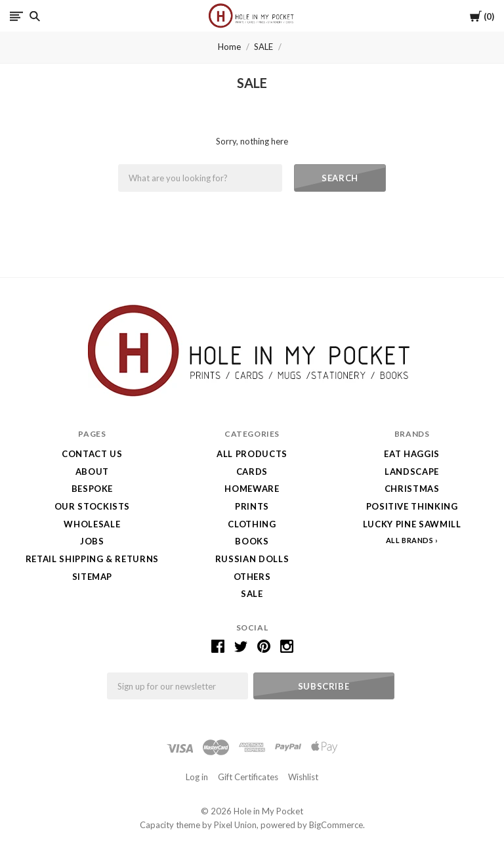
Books (252, 541)
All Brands (410, 540)
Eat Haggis (412, 454)
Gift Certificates (248, 777)
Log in (197, 777)
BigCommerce (336, 825)
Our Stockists (92, 506)
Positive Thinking (412, 506)
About (92, 472)
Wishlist (303, 777)
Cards (252, 472)
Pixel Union (235, 825)
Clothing (252, 524)
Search (340, 178)
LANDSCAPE (412, 472)
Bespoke (93, 489)
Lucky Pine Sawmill (412, 524)
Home (229, 47)
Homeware (252, 489)
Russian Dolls (252, 559)
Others (252, 577)
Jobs (92, 541)
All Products (252, 454)
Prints (252, 506)
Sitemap (93, 577)
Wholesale (92, 524)
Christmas (412, 489)
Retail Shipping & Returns (92, 559)
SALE (263, 47)
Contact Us (92, 454)
